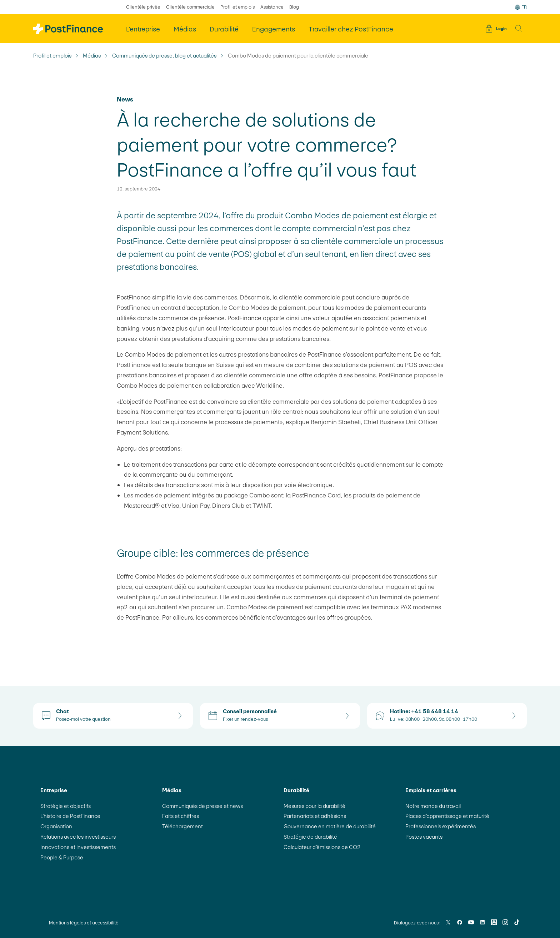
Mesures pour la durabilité (314, 806)
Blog (294, 7)
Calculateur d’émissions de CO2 (322, 847)
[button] (519, 29)
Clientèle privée (143, 7)
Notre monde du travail (433, 806)
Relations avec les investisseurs (78, 837)
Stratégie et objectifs (66, 806)
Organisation (56, 826)
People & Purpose (62, 857)
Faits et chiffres (181, 816)
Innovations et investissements (78, 847)
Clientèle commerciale (190, 7)
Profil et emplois (52, 56)
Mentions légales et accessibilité (84, 923)
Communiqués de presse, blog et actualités (164, 56)
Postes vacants (424, 837)
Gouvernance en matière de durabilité (330, 826)
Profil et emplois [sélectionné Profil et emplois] (237, 7)
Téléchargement (182, 826)
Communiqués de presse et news (202, 806)
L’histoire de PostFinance (70, 816)
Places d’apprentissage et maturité (447, 816)
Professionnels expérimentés (441, 826)
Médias (92, 56)
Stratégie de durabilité (310, 837)
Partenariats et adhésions (315, 816)
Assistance (272, 7)
